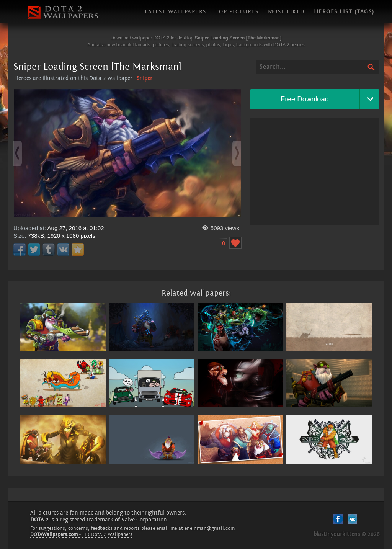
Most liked (286, 12)
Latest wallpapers (176, 12)
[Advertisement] (314, 172)
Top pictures (237, 12)
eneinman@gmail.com (210, 528)
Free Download (305, 99)
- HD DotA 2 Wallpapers (81, 534)
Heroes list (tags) (344, 12)
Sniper (145, 78)
